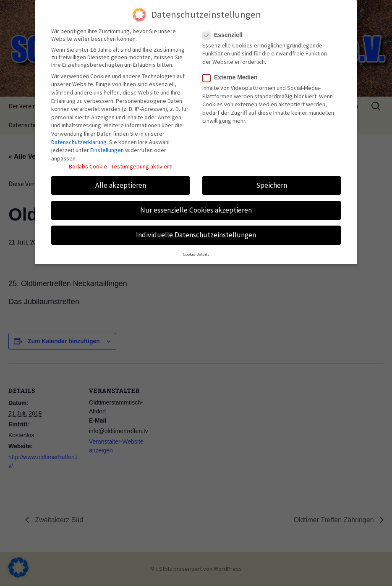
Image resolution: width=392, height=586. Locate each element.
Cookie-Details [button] (196, 250)
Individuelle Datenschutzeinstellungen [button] (196, 231)
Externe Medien (233, 73)
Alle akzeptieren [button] (121, 181)
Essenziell (225, 30)
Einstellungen (107, 146)
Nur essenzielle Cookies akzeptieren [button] (196, 205)
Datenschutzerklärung (79, 137)
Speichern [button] (272, 181)
